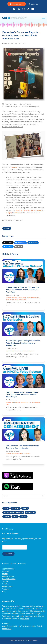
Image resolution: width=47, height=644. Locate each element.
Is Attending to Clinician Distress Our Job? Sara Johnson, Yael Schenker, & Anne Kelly (22, 290)
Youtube (5, 589)
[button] (43, 18)
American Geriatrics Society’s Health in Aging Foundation (25, 212)
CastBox (6, 584)
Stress (24, 300)
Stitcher (5, 582)
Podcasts (18, 262)
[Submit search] (42, 496)
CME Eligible (8, 262)
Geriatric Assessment (17, 454)
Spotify (5, 574)
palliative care (30, 513)
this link (14, 168)
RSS (4, 592)
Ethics (18, 403)
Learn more (25, 619)
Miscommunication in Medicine (13, 513)
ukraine (15, 517)
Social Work (18, 300)
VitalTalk (23, 517)
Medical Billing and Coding (26, 351)
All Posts (8, 298)
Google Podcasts (9, 579)
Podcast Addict (8, 577)
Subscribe (34, 4)
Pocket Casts (7, 587)
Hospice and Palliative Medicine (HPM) (26, 107)
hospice (25, 509)
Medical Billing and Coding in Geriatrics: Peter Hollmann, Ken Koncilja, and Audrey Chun (23, 343)
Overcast (6, 571)
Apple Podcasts (8, 569)
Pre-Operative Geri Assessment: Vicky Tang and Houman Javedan (22, 447)
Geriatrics (8, 107)
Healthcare (30, 403)
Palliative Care (10, 300)
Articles (7, 229)
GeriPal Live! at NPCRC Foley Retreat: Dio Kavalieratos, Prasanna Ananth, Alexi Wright (22, 395)
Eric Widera (27, 104)
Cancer (14, 403)
